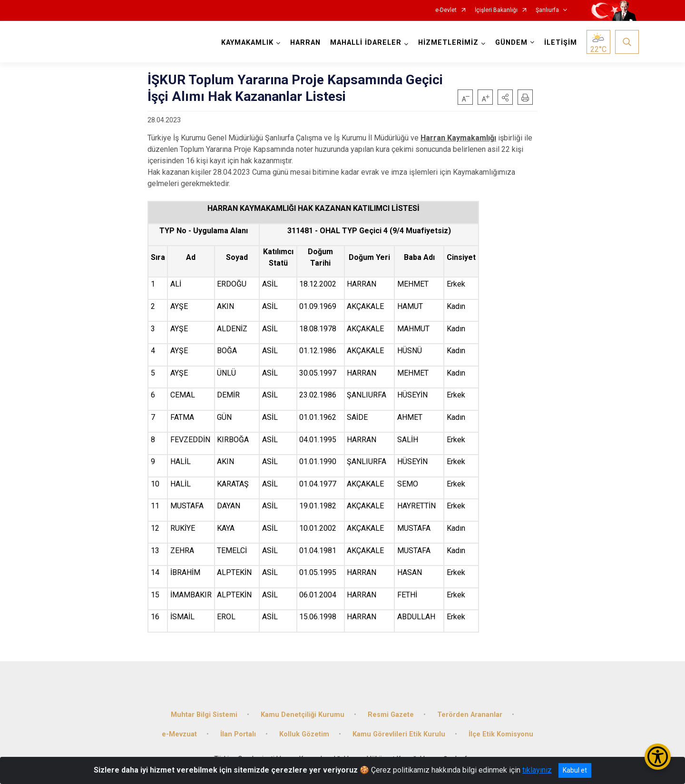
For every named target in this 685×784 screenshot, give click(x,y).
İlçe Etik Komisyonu (501, 734)
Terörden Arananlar (470, 715)
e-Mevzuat (179, 734)
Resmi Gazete (391, 715)
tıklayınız (537, 770)
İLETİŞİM (561, 43)
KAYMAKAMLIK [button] (247, 43)
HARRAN (305, 43)
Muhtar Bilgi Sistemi (204, 715)
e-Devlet (446, 10)
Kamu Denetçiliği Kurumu (303, 715)
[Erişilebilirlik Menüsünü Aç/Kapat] (658, 757)
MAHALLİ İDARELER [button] (366, 43)
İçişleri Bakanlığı (496, 10)
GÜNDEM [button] (511, 43)
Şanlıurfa (547, 10)
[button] (505, 97)
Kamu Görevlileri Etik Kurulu (399, 734)
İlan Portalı (238, 734)
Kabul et (575, 770)
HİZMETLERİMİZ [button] (448, 43)
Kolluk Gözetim (304, 734)
